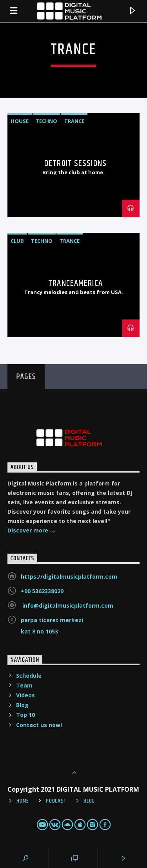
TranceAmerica (75, 283)
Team (24, 685)
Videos (25, 695)
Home (23, 801)
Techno (46, 121)
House (20, 121)
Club (17, 241)
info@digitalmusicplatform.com (67, 605)
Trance (74, 121)
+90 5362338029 (42, 591)
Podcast (56, 801)
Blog (22, 705)
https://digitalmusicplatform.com (69, 577)
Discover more (31, 531)
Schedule (29, 676)
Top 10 (25, 715)
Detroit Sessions (75, 163)
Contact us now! (39, 725)
